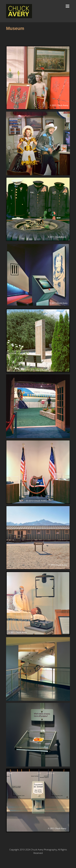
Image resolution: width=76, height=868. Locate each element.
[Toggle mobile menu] (68, 6)
